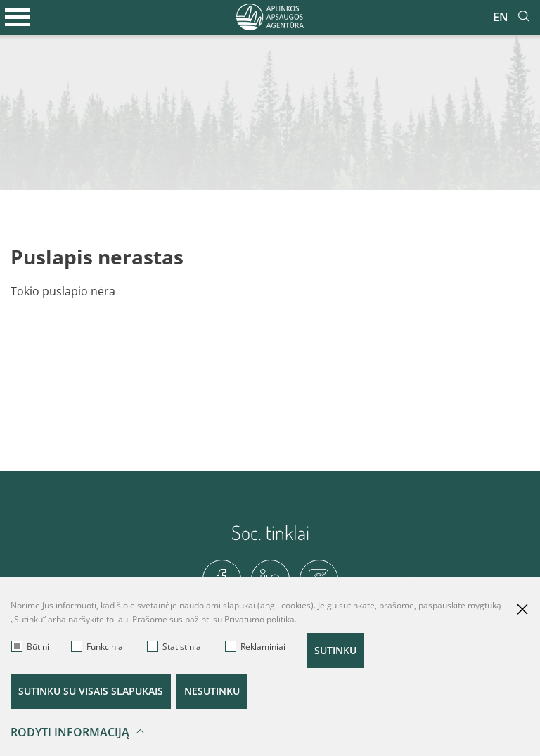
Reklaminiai (255, 647)
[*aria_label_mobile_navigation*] (18, 18)
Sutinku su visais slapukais (91, 691)
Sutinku (335, 650)
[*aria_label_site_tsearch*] (524, 17)
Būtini (30, 647)
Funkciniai (98, 647)
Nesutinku (212, 691)
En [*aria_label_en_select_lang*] (501, 17)
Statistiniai (175, 647)
